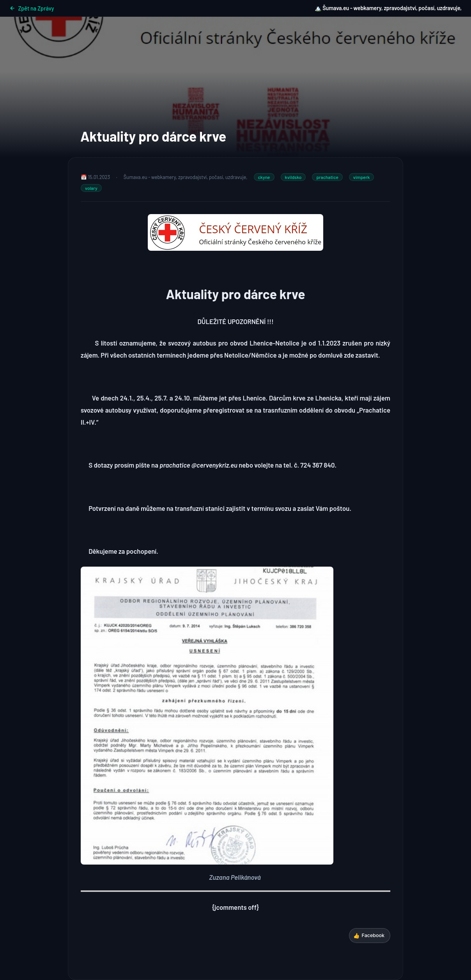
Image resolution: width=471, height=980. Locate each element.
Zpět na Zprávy (32, 8)
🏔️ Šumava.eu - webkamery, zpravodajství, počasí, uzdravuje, (388, 8)
